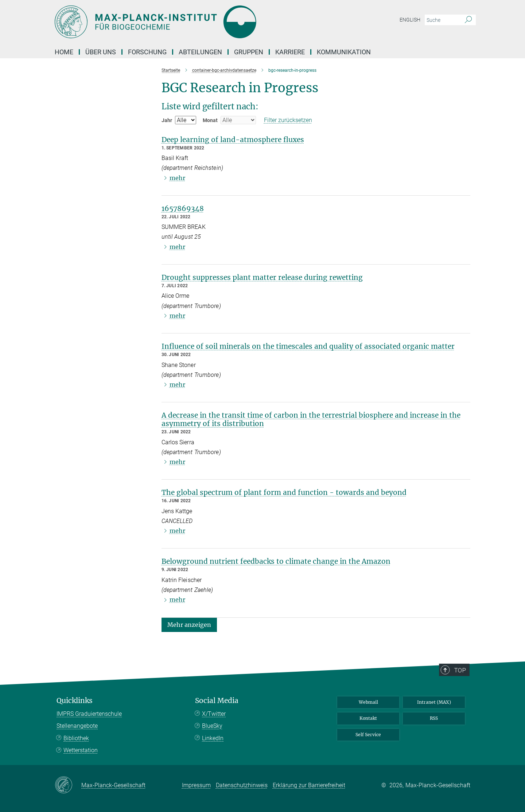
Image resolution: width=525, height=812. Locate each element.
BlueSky (212, 726)
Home (64, 52)
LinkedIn (213, 738)
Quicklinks (75, 701)
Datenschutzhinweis (242, 785)
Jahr (167, 120)
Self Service (368, 735)
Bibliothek (76, 738)
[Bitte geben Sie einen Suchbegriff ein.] (442, 20)
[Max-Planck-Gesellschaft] (68, 785)
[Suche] (468, 20)
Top (463, 692)
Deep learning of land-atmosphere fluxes (233, 140)
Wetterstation (81, 750)
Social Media (217, 701)
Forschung (147, 52)
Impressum (196, 785)
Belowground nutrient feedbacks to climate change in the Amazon (276, 561)
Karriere (290, 52)
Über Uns (101, 52)
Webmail (368, 702)
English (410, 20)
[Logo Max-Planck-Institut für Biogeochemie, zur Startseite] (191, 22)
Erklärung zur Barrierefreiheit (309, 785)
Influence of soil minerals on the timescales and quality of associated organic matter (308, 346)
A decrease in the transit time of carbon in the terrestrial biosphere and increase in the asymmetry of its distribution (311, 419)
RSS (434, 718)
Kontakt (368, 718)
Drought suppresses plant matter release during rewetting (262, 277)
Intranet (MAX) (434, 702)
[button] (189, 624)
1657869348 (183, 208)
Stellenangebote (77, 726)
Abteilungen (200, 52)
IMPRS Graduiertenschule (89, 714)
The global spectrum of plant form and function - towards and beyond (284, 492)
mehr (177, 178)
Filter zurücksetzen (288, 120)
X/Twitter (214, 714)
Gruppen (249, 52)
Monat (210, 120)
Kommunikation (344, 52)
